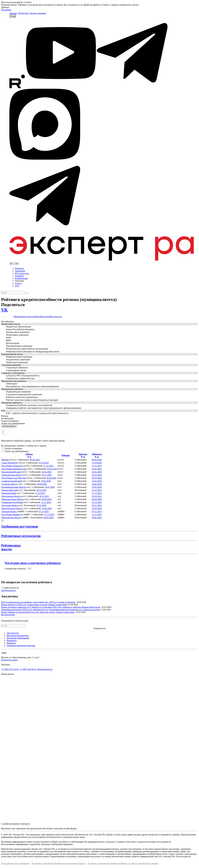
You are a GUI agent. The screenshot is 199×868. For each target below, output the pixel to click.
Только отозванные (13, 448)
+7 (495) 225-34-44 (10, 669)
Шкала (17, 317)
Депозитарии (13, 343)
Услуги (18, 283)
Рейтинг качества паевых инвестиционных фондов (32, 400)
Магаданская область (11, 518)
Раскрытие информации (18, 638)
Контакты (45, 317)
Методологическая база (18, 635)
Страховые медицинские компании (24, 394)
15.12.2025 (46, 502)
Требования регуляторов (20, 526)
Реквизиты (12, 640)
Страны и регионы (66, 602)
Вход (13, 16)
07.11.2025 (44, 511)
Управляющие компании (18, 392)
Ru (17, 264)
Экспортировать (9, 426)
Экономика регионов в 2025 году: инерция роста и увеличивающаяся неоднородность (41, 610)
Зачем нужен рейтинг (30, 317)
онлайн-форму (70, 828)
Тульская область (10, 484)
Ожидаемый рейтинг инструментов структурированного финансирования (44, 408)
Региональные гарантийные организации (27, 349)
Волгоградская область (12, 508)
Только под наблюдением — (18, 451)
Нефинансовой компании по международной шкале (33, 352)
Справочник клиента (15, 569)
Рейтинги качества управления (22, 397)
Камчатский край (10, 490)
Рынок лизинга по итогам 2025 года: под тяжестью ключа (28, 612)
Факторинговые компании (19, 346)
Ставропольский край (12, 481)
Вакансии (11, 643)
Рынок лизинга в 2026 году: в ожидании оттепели (24, 605)
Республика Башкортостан (14, 469)
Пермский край (9, 493)
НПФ (8, 338)
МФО (9, 340)
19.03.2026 (46, 481)
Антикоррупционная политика (21, 645)
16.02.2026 (47, 472)
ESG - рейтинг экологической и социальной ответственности (37, 413)
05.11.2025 (41, 505)
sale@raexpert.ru (9, 590)
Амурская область (10, 505)
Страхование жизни (16, 370)
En (12, 264)
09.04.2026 (35, 460)
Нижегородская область (13, 499)
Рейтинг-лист (7, 317)
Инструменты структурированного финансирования (32, 386)
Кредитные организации (18, 327)
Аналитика (20, 271)
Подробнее (6, 10)
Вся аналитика (8, 615)
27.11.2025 (48, 466)
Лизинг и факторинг (57, 605)
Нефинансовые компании (19, 357)
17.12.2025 (40, 493)
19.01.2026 (50, 487)
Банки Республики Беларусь (20, 329)
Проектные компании (17, 362)
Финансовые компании (18, 332)
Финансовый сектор (91, 607)
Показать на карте (10, 660)
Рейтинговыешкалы (11, 547)
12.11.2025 (49, 515)
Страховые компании (17, 368)
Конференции (21, 278)
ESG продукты (22, 273)
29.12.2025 (47, 475)
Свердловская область (12, 475)
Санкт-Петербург (10, 463)
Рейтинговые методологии (21, 536)
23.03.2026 (47, 508)
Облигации (12, 384)
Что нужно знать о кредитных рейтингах (33, 563)
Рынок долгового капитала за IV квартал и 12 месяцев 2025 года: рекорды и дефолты (41, 607)
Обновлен (97, 455)
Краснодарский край (11, 472)
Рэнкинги (19, 276)
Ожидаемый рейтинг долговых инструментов (29, 405)
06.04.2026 (47, 499)
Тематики (19, 281)
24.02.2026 (42, 484)
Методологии (55, 317)
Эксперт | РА (15, 13)
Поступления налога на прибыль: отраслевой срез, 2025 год (29, 602)
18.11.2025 (44, 496)
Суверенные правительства (20, 378)
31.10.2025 (44, 463)
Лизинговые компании (17, 335)
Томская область (9, 511)
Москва (5, 460)
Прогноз (83, 455)
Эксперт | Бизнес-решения (33, 13)
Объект (29, 455)
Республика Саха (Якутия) (14, 478)
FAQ (17, 286)
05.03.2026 (52, 469)
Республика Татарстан (12, 466)
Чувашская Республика (12, 502)
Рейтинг (66, 455)
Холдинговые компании (18, 360)
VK (4, 310)
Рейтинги (19, 268)
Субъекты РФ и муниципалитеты (23, 376)
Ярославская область (11, 496)
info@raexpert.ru (45, 669)
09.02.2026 (49, 518)
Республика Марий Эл (12, 515)
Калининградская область (14, 487)
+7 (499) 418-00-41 (28, 669)
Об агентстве (13, 633)
